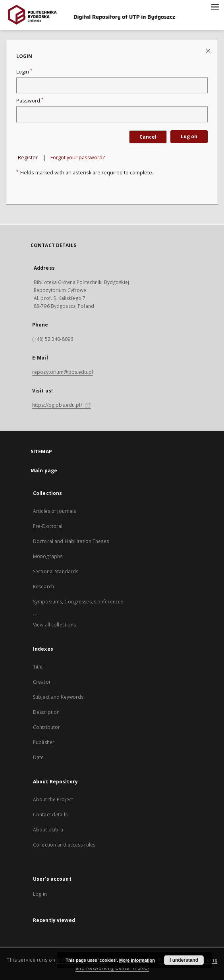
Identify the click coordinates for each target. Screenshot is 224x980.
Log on (189, 136)
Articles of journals (54, 511)
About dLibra (48, 830)
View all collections (54, 625)
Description (46, 712)
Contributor (46, 727)
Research (43, 587)
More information (137, 960)
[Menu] (215, 6)
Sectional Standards (56, 571)
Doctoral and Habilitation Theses (71, 541)
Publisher (44, 742)
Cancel (148, 137)
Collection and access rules (64, 845)
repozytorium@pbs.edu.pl (63, 372)
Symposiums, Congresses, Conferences (78, 602)
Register (28, 158)
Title (38, 667)
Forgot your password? (78, 158)
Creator (42, 682)
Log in (40, 894)
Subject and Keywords (58, 697)
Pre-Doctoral (48, 526)
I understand (184, 960)
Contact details (50, 815)
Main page (44, 471)
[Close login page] (209, 50)
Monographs (48, 556)
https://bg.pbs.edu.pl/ (62, 405)
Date (38, 757)
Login (24, 72)
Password (30, 101)
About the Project (53, 799)
